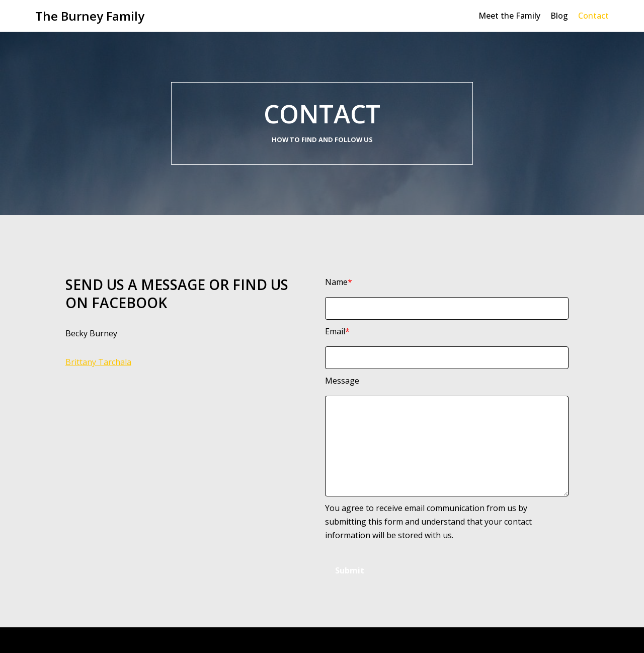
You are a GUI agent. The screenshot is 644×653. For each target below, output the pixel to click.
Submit (350, 570)
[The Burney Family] (90, 16)
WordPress (131, 640)
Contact (593, 16)
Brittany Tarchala (98, 362)
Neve (45, 640)
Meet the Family (509, 16)
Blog (559, 16)
